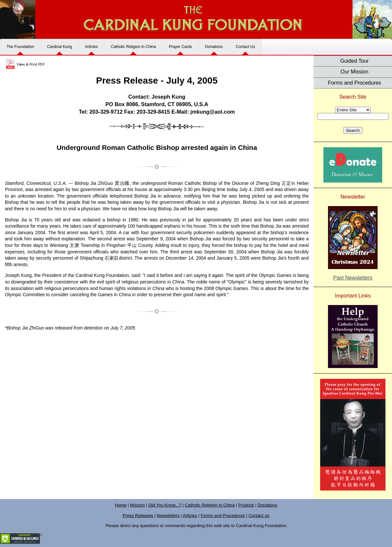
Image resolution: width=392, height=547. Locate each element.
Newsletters (168, 515)
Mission (137, 505)
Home (121, 505)
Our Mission (354, 72)
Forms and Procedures (355, 83)
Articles (91, 47)
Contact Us (245, 47)
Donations (214, 47)
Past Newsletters (353, 278)
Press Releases (138, 515)
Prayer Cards (180, 47)
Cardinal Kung (59, 47)
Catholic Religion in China (133, 47)
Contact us (259, 515)
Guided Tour (355, 61)
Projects (246, 505)
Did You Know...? (165, 505)
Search (353, 130)
